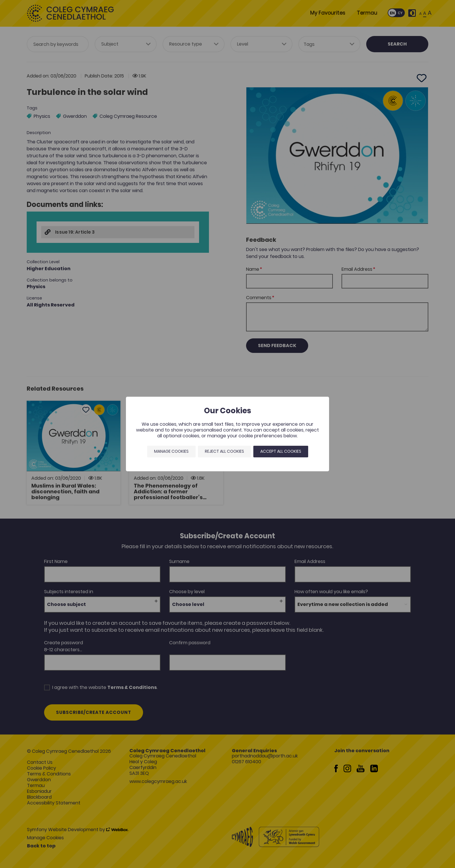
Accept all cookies (281, 451)
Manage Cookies (171, 451)
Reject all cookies (224, 451)
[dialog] (228, 434)
